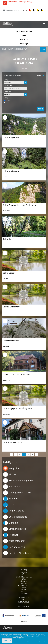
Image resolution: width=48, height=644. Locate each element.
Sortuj (6, 98)
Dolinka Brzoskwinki (11, 307)
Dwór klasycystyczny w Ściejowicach (18, 408)
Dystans (8, 103)
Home (4, 49)
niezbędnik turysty (24, 31)
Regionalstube (14, 511)
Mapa (24, 587)
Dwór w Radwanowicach (13, 442)
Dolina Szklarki (9, 273)
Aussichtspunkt (14, 541)
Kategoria (7, 80)
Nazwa (8, 101)
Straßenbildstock (15, 529)
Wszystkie (11, 468)
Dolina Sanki (8, 239)
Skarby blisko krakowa (24, 577)
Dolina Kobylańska (11, 137)
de (5, 3)
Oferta (24, 579)
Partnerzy (24, 589)
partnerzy (24, 40)
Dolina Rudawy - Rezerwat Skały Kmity (19, 205)
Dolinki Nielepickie (11, 341)
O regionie (24, 573)
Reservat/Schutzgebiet (18, 481)
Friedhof (11, 535)
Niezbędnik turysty (24, 585)
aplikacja (24, 44)
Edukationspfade (15, 517)
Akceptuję (7, 641)
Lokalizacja (7, 92)
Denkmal (11, 523)
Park (8, 505)
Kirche (9, 474)
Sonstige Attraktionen (18, 553)
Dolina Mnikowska (11, 171)
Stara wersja (24, 594)
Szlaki (24, 575)
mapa (24, 35)
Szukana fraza (8, 86)
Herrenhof (12, 487)
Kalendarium (24, 581)
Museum (11, 499)
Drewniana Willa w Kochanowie (16, 374)
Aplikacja (24, 592)
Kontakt (24, 583)
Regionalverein (14, 547)
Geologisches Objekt (17, 493)
